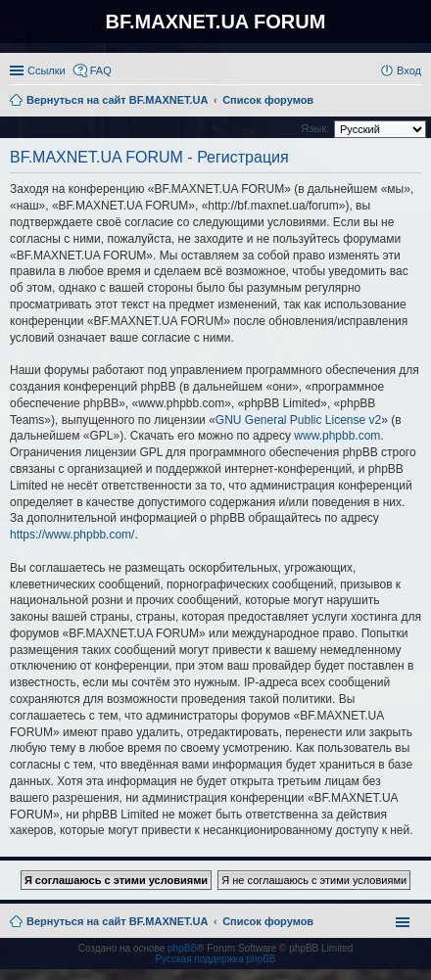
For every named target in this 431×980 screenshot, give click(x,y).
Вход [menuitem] (409, 70)
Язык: (315, 128)
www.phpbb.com (337, 436)
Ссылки (47, 70)
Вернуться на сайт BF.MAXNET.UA (117, 921)
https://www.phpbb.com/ (72, 535)
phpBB (182, 948)
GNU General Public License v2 (298, 420)
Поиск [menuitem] (415, 102)
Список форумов (268, 921)
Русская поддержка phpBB (215, 959)
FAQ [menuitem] (101, 70)
